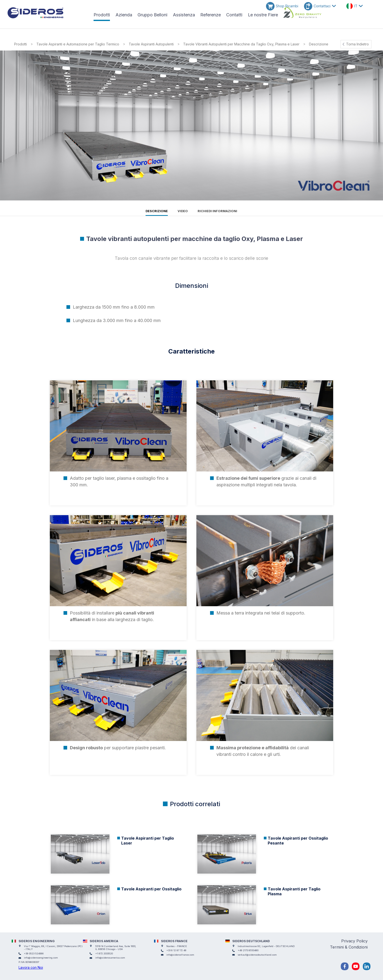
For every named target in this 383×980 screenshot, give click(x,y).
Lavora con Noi (31, 967)
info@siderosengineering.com (41, 958)
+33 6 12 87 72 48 (176, 950)
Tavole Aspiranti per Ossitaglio (151, 889)
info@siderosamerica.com (110, 958)
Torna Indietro (357, 44)
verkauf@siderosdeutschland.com (257, 955)
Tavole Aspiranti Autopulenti (151, 44)
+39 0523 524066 (34, 954)
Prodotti (21, 44)
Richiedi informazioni (217, 211)
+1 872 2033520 (104, 954)
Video (183, 211)
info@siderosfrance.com (180, 955)
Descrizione (157, 211)
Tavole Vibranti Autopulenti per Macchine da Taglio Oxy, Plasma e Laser (241, 44)
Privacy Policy (354, 941)
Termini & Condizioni (349, 947)
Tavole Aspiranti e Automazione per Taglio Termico (78, 44)
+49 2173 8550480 (248, 950)
